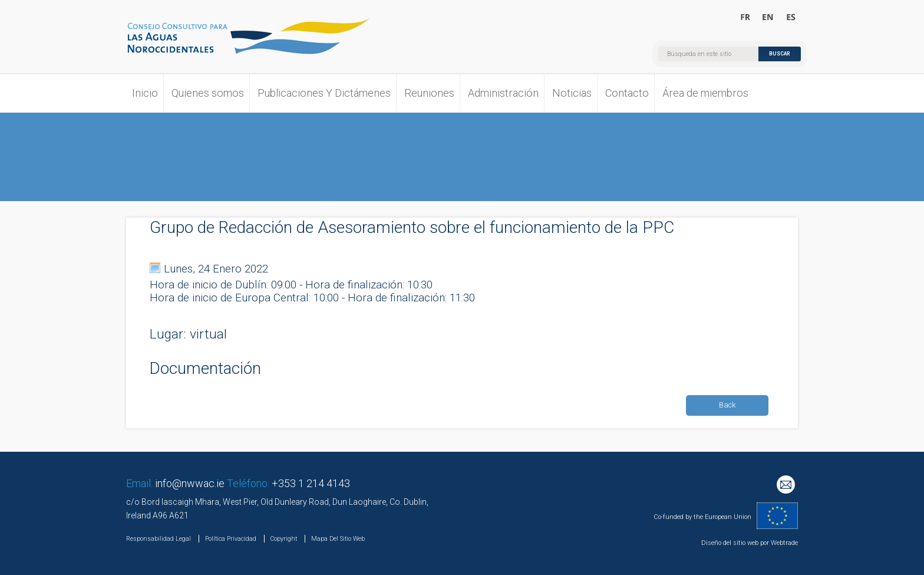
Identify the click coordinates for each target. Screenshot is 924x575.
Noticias (572, 93)
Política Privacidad (231, 539)
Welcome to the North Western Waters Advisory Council (768, 18)
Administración (503, 93)
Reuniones (429, 93)
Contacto (627, 93)
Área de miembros (705, 93)
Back (727, 405)
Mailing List (787, 486)
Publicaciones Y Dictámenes (324, 93)
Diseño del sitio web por (735, 543)
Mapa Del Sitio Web (338, 539)
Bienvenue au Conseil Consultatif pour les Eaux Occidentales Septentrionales (746, 18)
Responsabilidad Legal (159, 539)
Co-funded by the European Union (702, 517)
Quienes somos (208, 93)
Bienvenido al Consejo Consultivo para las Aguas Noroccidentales (791, 18)
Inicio (145, 93)
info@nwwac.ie (190, 483)
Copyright (284, 539)
